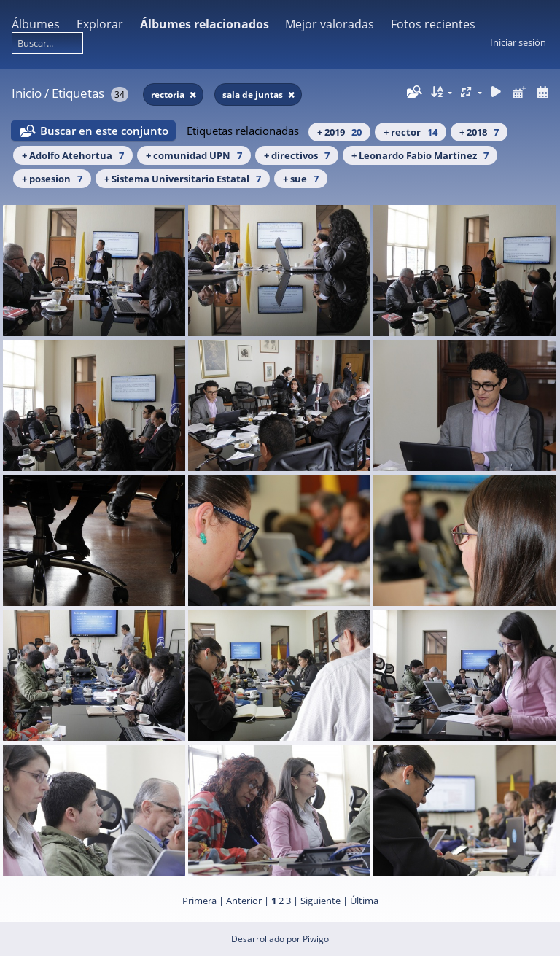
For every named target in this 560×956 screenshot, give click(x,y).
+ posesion (52, 179)
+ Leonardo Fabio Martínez (420, 155)
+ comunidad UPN (194, 155)
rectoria (169, 94)
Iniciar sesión (518, 42)
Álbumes (36, 24)
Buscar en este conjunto (104, 131)
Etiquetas (78, 93)
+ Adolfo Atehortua (73, 155)
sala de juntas (254, 94)
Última (364, 901)
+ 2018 (479, 132)
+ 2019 (339, 132)
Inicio (27, 93)
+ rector (411, 132)
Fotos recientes (433, 24)
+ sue (301, 179)
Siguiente (320, 901)
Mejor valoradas (330, 24)
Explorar (100, 24)
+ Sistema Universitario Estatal (183, 179)
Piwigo (316, 939)
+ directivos (297, 155)
